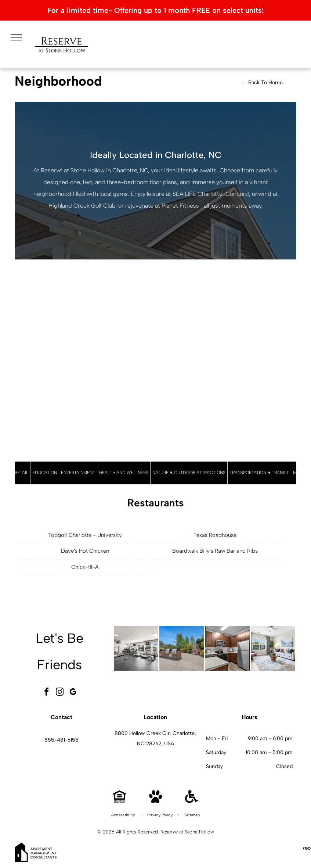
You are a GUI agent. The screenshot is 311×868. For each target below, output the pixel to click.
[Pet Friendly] (155, 801)
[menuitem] (124, 815)
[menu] (16, 37)
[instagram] (59, 693)
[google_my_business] (73, 693)
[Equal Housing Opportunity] (120, 801)
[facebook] (46, 693)
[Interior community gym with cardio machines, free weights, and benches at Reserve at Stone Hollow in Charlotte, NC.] (136, 648)
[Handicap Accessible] (191, 801)
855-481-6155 (62, 740)
